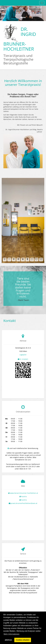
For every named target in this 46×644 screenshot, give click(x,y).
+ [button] (3, 599)
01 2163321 (24, 359)
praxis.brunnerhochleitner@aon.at (24, 498)
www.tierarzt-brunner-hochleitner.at (24, 488)
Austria (24, 492)
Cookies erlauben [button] (23, 640)
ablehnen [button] (8, 640)
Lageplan (23, 355)
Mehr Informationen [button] (12, 634)
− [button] (3, 602)
